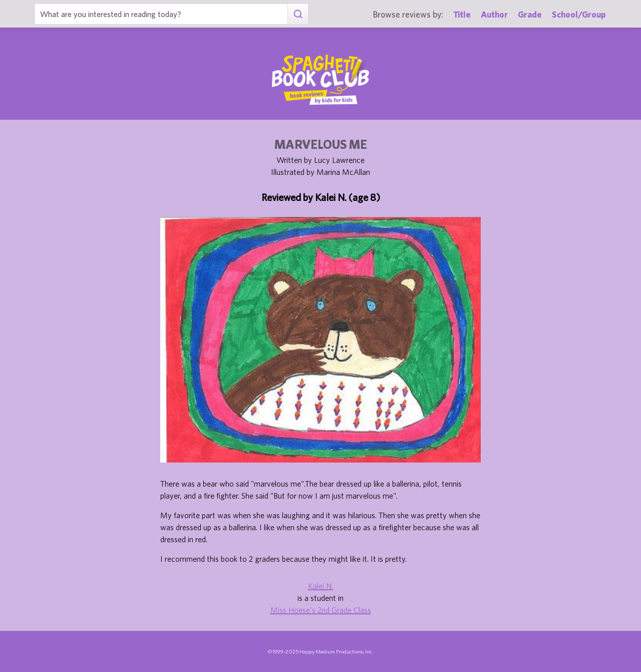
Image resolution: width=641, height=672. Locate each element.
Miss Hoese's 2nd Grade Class (321, 610)
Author (494, 14)
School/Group (579, 14)
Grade (530, 14)
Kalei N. (320, 586)
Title (462, 14)
